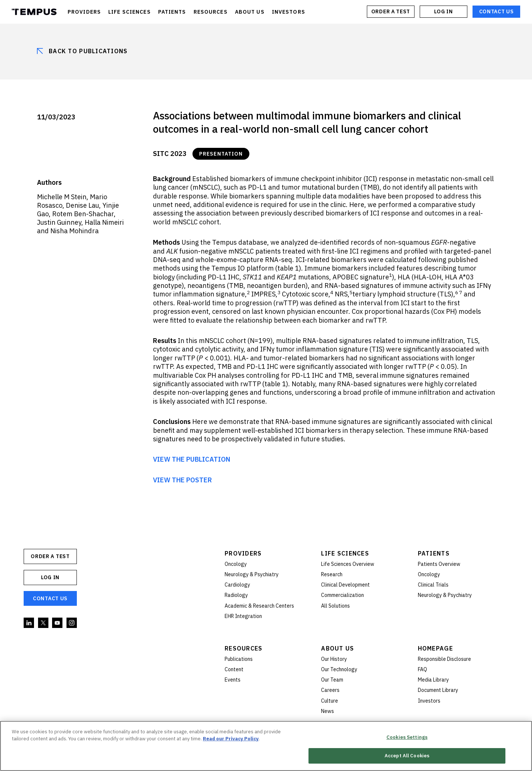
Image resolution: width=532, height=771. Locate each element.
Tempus (34, 12)
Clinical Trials (433, 585)
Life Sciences (345, 553)
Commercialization (342, 595)
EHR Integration (243, 616)
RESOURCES (211, 12)
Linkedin (29, 623)
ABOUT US (250, 12)
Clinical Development (345, 585)
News (328, 711)
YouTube (58, 623)
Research (332, 574)
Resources (244, 648)
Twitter (44, 623)
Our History (334, 659)
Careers (330, 690)
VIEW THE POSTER (183, 480)
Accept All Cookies (407, 757)
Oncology (236, 564)
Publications (239, 659)
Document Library (438, 690)
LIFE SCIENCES (129, 12)
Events (233, 680)
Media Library (433, 680)
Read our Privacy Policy (231, 740)
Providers (243, 553)
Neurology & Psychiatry (252, 574)
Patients (434, 553)
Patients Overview (439, 564)
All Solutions (335, 606)
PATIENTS (172, 12)
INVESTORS (289, 12)
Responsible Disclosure (444, 659)
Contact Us (497, 11)
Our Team (332, 680)
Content (234, 669)
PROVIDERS (84, 12)
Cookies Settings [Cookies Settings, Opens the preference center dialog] (407, 738)
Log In (443, 11)
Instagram (72, 623)
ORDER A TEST (391, 11)
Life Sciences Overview (348, 564)
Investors (429, 701)
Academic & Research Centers (259, 606)
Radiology (236, 595)
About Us (337, 648)
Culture (330, 701)
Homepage (435, 648)
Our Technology (339, 669)
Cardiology (237, 585)
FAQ (422, 669)
